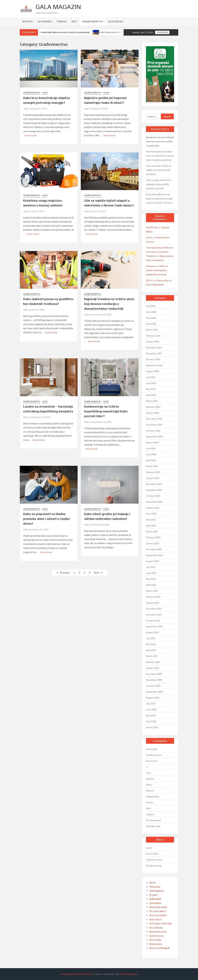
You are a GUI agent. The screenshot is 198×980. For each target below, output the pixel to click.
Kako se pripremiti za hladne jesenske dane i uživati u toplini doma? (46, 519)
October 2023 (153, 496)
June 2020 (151, 709)
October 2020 (153, 686)
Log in (149, 848)
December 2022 (154, 549)
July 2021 (151, 638)
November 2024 (154, 425)
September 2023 (154, 502)
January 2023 (153, 543)
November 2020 (154, 680)
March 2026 (152, 330)
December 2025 (154, 347)
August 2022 (153, 561)
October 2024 (153, 431)
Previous (65, 573)
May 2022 (151, 579)
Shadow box (156, 944)
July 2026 (151, 306)
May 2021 (151, 644)
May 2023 (151, 520)
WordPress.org (154, 866)
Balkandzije (155, 899)
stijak (26, 109)
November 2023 (154, 490)
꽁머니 (149, 280)
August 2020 (153, 698)
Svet (74, 21)
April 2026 (151, 324)
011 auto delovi (158, 911)
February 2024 (153, 472)
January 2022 (153, 603)
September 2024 (154, 437)
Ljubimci (150, 779)
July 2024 (151, 448)
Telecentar (155, 887)
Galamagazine (157, 891)
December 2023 (154, 484)
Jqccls (149, 237)
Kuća (45, 93)
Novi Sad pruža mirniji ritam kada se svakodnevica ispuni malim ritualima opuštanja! (160, 156)
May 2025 (151, 389)
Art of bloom (156, 928)
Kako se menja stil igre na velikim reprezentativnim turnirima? (159, 170)
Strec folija (155, 940)
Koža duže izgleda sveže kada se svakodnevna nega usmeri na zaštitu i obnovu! (159, 198)
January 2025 (153, 413)
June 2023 (151, 514)
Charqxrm (151, 266)
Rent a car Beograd (159, 948)
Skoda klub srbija (158, 907)
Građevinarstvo (93, 21)
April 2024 (151, 460)
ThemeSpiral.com (128, 974)
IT (147, 767)
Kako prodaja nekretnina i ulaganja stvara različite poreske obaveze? (159, 184)
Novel (152, 882)
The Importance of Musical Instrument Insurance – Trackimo (159, 252)
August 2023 (153, 508)
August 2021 (153, 632)
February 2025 (153, 407)
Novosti (28, 21)
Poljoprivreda (153, 796)
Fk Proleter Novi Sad (160, 923)
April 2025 (151, 395)
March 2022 (152, 591)
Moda (106, 93)
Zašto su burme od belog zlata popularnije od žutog (157, 270)
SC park (153, 895)
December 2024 (154, 419)
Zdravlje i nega (153, 826)
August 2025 (153, 371)
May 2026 (151, 318)
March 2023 (152, 531)
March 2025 (152, 401)
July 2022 (151, 567)
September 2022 (154, 555)
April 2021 (151, 650)
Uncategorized (153, 820)
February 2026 (153, 336)
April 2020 (151, 721)
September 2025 (154, 365)
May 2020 (151, 715)
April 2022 (151, 585)
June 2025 (151, 383)
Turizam (150, 814)
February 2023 (153, 537)
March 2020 (152, 727)
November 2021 (154, 615)
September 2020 (154, 692)
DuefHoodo (152, 227)
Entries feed (152, 854)
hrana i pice (152, 761)
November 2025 (154, 353)
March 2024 (152, 466)
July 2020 (151, 704)
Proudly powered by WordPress (77, 974)
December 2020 (154, 674)
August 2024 (153, 442)
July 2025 (151, 377)
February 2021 (153, 662)
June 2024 (151, 454)
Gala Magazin (58, 7)
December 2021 (154, 609)
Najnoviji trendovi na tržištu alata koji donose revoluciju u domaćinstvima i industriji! (109, 304)
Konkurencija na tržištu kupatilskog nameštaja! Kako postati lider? (106, 411)
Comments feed (154, 860)
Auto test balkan (158, 915)
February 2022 (153, 597)
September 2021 (154, 626)
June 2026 (151, 312)
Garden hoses (156, 936)
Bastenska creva (158, 932)
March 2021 (152, 656)
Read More (31, 135)
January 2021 (153, 668)
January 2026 (153, 342)
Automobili (45, 21)
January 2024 (153, 478)
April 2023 (151, 526)
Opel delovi (155, 903)
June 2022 (151, 573)
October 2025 (153, 359)
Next (97, 573)
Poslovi (62, 21)
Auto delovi (116, 21)
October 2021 (153, 620)
